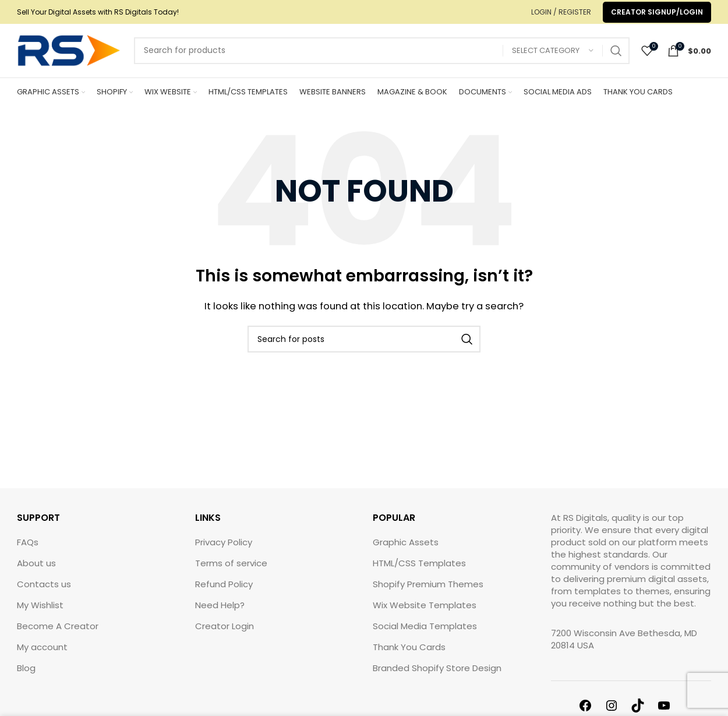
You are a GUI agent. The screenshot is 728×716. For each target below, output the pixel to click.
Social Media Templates (425, 634)
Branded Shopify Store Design (437, 676)
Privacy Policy (224, 550)
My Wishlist (40, 613)
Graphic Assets (406, 550)
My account (42, 655)
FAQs (28, 550)
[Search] (382, 55)
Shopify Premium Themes (428, 592)
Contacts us (44, 592)
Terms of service (231, 571)
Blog (26, 676)
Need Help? (220, 613)
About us (36, 571)
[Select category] (553, 55)
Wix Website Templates (425, 613)
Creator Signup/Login (657, 12)
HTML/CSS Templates (419, 571)
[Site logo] (70, 54)
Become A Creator (58, 634)
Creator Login (225, 634)
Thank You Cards (409, 655)
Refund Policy (224, 592)
